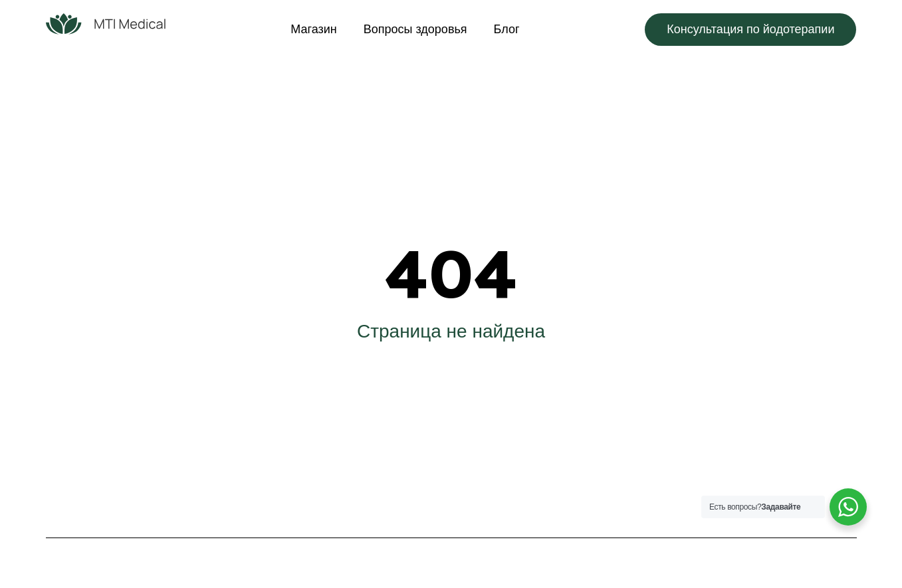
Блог (507, 29)
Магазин (313, 29)
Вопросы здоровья (415, 29)
